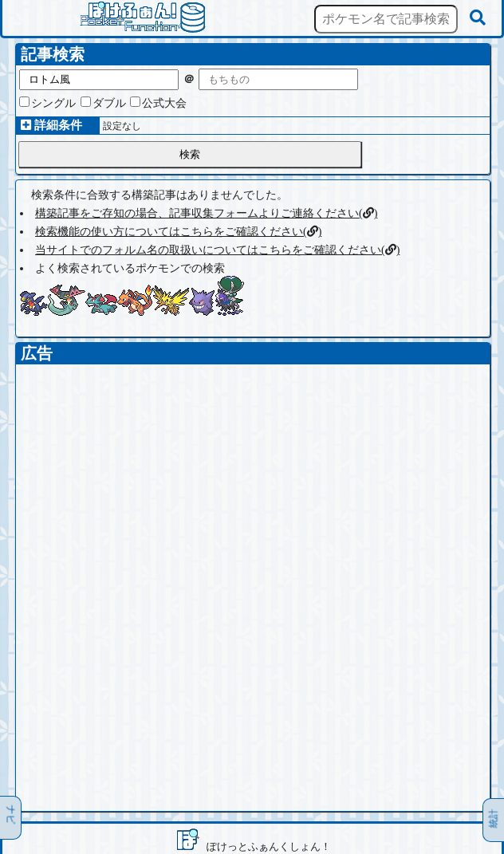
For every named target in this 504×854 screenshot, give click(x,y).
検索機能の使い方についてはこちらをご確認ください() (178, 232)
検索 (190, 154)
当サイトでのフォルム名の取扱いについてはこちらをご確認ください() (217, 250)
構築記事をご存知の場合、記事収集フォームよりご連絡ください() (206, 213)
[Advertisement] (253, 476)
